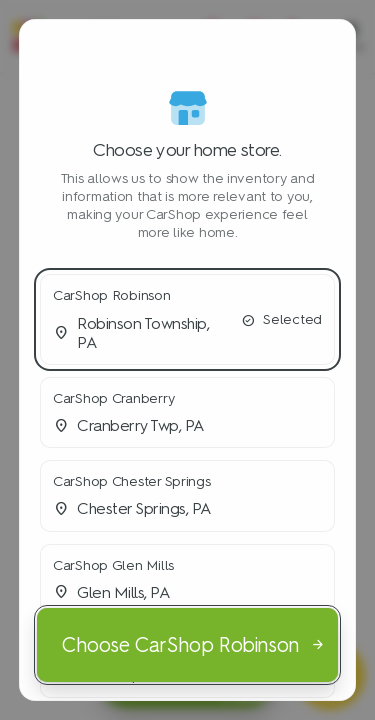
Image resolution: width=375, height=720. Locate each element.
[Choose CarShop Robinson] (187, 645)
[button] (187, 319)
